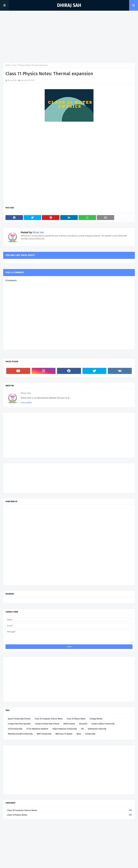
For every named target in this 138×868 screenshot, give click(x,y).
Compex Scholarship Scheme (47, 724)
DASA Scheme (69, 724)
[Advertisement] (69, 37)
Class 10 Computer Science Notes (49, 719)
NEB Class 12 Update (64, 734)
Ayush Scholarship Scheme (19, 719)
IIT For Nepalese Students (37, 729)
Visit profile (26, 403)
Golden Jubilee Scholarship (103, 724)
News (79, 734)
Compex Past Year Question (19, 724)
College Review (96, 719)
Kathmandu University (97, 729)
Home (8, 65)
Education (83, 724)
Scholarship (90, 734)
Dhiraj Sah (69, 5)
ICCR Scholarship (15, 729)
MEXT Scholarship (44, 734)
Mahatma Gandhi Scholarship (20, 734)
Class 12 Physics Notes (76, 719)
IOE (82, 729)
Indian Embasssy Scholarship (65, 729)
